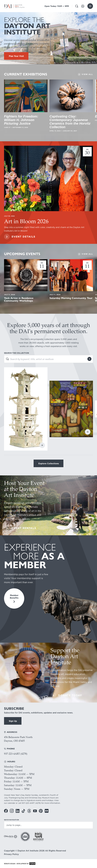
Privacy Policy (11, 854)
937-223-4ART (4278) (16, 754)
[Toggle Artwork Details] (42, 445)
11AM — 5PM (57, 6)
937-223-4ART (28, 803)
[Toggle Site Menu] (90, 6)
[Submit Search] (89, 359)
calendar (11, 803)
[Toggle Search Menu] (77, 6)
